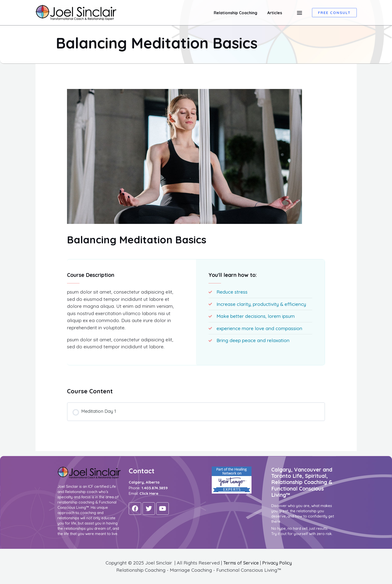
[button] (334, 13)
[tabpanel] (196, 315)
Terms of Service (240, 563)
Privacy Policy (278, 563)
